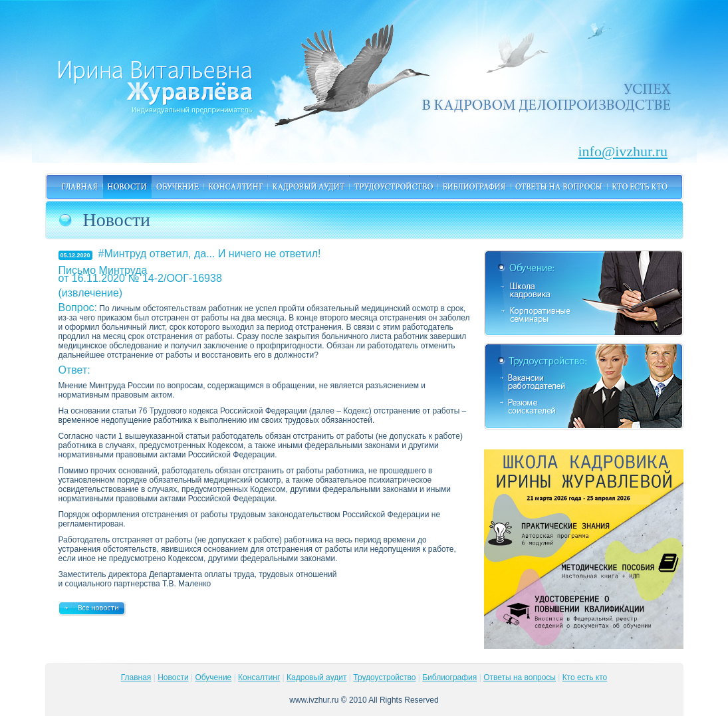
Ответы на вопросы (520, 677)
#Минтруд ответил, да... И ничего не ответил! (210, 254)
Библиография (449, 677)
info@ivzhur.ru (608, 149)
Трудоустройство (384, 677)
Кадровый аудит (316, 677)
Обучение (213, 677)
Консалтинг (259, 677)
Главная (136, 677)
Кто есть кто (585, 677)
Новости (173, 677)
